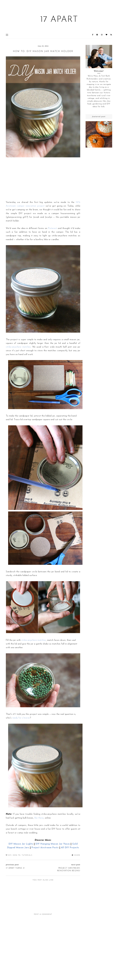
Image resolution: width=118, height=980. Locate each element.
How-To (17, 855)
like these (39, 818)
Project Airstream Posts (45, 848)
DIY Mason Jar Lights (21, 844)
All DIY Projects (70, 848)
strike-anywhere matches (18, 347)
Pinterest (53, 228)
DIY (10, 855)
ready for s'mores (21, 718)
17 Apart (59, 20)
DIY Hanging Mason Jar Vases (53, 844)
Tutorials (27, 855)
